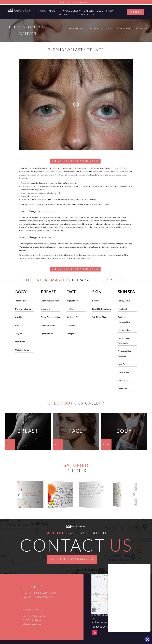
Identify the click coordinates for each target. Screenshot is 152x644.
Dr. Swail (58, 172)
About (53, 11)
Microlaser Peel (124, 330)
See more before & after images (75, 161)
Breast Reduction (48, 325)
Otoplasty (71, 325)
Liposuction (20, 342)
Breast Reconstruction (50, 317)
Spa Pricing (122, 389)
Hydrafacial (123, 364)
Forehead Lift (72, 317)
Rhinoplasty (71, 333)
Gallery (89, 11)
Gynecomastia (47, 333)
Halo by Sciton (124, 301)
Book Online (136, 12)
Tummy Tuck (20, 301)
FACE (71, 292)
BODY (21, 292)
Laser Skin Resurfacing (102, 309)
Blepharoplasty (73, 301)
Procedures (70, 11)
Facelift (70, 309)
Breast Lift (45, 309)
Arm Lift (19, 317)
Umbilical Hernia (22, 350)
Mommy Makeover (23, 309)
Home (42, 11)
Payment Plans (67, 15)
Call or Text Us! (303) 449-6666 (72, 559)
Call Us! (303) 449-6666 (75, 2)
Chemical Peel (124, 372)
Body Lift (19, 325)
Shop (109, 11)
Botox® (96, 172)
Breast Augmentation (50, 301)
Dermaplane (123, 380)
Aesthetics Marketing (22, 639)
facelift (107, 172)
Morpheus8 (123, 309)
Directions (87, 15)
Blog (100, 11)
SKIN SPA (126, 292)
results (89, 258)
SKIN (97, 292)
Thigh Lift (19, 333)
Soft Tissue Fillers (100, 317)
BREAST (48, 292)
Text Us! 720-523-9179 (37, 597)
